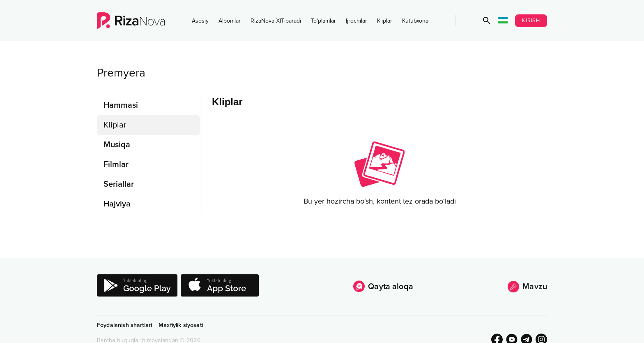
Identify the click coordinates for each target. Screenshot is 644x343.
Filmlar (116, 165)
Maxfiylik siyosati (181, 325)
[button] (487, 21)
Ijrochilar (356, 21)
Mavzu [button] (527, 287)
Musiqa (117, 145)
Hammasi (121, 105)
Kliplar (385, 21)
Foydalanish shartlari (124, 325)
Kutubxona (415, 21)
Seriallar (119, 184)
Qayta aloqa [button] (383, 286)
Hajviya (117, 204)
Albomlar (230, 21)
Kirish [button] (531, 21)
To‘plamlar (323, 21)
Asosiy (200, 21)
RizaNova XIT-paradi (276, 21)
